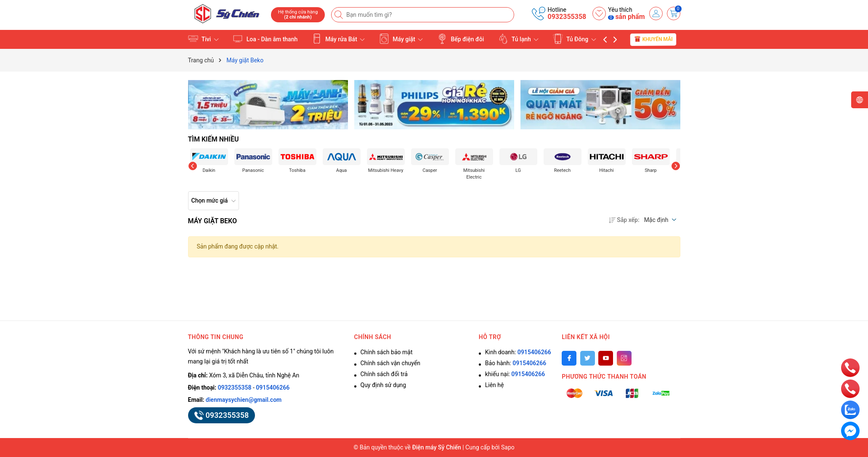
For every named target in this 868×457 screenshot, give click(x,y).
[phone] (850, 367)
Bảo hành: (516, 363)
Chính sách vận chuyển (391, 363)
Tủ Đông (575, 39)
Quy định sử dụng (384, 385)
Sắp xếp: (624, 220)
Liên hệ (495, 385)
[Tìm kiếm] (340, 15)
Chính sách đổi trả (384, 374)
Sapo (508, 447)
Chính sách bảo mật (387, 352)
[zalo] (850, 409)
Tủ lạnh (519, 39)
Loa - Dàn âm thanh (265, 39)
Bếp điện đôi (461, 39)
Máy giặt (401, 39)
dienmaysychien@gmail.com (244, 400)
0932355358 (567, 17)
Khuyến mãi (653, 39)
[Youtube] (606, 358)
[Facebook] (569, 358)
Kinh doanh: (518, 352)
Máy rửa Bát (338, 39)
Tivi (203, 39)
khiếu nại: (515, 374)
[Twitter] (588, 358)
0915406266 (273, 388)
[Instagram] (624, 358)
